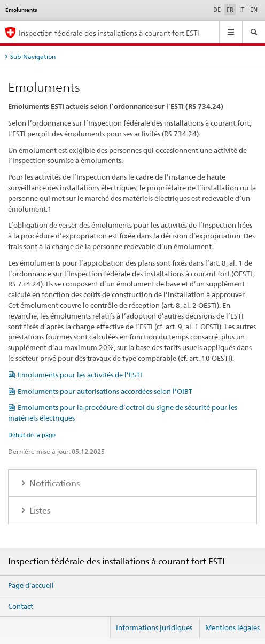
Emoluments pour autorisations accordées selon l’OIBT (105, 391)
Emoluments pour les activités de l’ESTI (80, 375)
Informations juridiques (154, 627)
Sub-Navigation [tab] (33, 56)
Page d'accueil (31, 585)
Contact (21, 606)
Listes (39, 511)
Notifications (53, 483)
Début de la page (32, 435)
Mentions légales (232, 627)
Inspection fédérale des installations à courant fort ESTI (109, 33)
